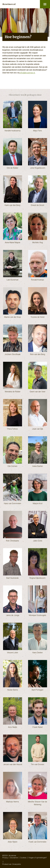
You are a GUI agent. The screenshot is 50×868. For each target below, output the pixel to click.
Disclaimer (14, 858)
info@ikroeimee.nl (27, 73)
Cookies (23, 858)
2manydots (17, 864)
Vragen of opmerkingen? (38, 858)
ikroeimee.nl (9, 4)
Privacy (5, 858)
